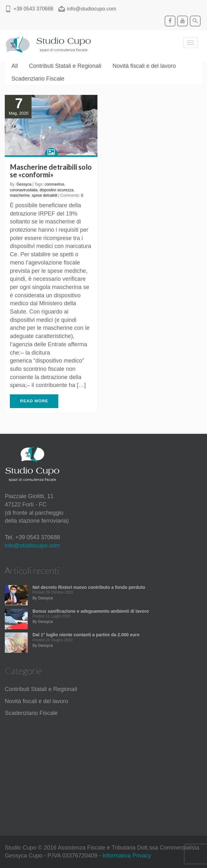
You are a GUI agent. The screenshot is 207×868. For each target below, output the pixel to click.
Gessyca (24, 184)
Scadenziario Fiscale (38, 79)
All (15, 66)
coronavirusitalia (24, 190)
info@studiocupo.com (32, 546)
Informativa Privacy (127, 856)
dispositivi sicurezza (56, 190)
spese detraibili (45, 195)
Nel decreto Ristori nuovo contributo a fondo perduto (89, 587)
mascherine (20, 195)
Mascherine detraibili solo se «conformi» (51, 171)
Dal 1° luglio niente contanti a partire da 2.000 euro (86, 635)
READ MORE (34, 401)
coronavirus (54, 184)
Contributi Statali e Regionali (65, 66)
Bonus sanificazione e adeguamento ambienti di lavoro (91, 611)
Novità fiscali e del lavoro (144, 66)
